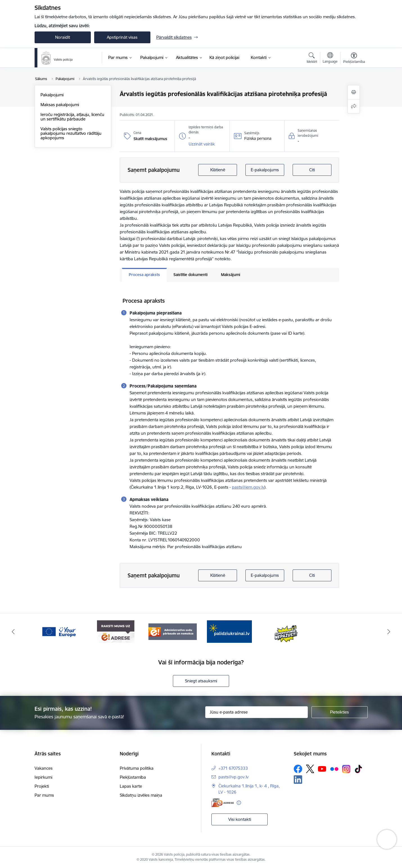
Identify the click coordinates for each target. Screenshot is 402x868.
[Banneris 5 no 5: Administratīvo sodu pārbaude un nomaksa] (230, 631)
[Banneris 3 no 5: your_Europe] (116, 631)
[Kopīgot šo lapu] (354, 106)
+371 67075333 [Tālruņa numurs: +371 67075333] (233, 768)
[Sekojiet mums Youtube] (322, 769)
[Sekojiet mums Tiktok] (358, 769)
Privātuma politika (137, 768)
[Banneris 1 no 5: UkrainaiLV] (286, 631)
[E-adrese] (223, 803)
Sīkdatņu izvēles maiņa (141, 795)
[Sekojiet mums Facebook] (298, 769)
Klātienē (218, 170)
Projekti (42, 786)
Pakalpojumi (52, 95)
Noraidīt (63, 37)
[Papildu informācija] (239, 803)
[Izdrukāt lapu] (354, 92)
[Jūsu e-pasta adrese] (257, 712)
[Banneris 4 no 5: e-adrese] (172, 631)
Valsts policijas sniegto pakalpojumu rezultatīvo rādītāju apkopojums (71, 133)
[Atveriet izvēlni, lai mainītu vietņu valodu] (330, 58)
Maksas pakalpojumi (60, 105)
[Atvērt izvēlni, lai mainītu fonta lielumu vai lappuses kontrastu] (354, 59)
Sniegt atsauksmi (201, 681)
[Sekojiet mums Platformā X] (310, 769)
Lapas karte (131, 786)
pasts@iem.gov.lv (248, 487)
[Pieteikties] (340, 712)
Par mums (44, 795)
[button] (202, 144)
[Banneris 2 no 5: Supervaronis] (59, 631)
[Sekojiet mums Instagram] (346, 769)
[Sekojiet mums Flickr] (334, 769)
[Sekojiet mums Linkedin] (298, 780)
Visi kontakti (240, 819)
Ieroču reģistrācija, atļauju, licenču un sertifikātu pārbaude (72, 117)
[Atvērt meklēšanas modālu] (312, 59)
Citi (312, 170)
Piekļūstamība (133, 777)
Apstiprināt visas (122, 37)
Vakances (44, 768)
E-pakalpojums (265, 170)
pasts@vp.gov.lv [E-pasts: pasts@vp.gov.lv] (233, 777)
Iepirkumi (43, 777)
